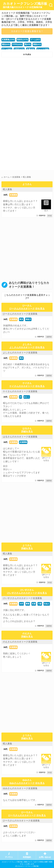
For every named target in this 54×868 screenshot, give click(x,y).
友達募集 (13, 195)
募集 (28, 604)
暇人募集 (7, 189)
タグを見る (27, 54)
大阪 (40, 604)
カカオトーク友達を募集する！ (27, 31)
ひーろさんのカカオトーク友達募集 (21, 821)
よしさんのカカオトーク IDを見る (27, 347)
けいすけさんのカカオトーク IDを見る (27, 593)
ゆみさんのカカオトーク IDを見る (27, 783)
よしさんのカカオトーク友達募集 (20, 353)
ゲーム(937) (35, 40)
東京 (21, 319)
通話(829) (6, 44)
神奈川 (28, 319)
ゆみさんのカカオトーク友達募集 (20, 788)
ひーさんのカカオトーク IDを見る (27, 309)
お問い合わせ (45, 857)
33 (20, 397)
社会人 (47, 604)
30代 (5, 195)
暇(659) (28, 44)
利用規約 (27, 857)
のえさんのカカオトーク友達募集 (20, 642)
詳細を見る (27, 431)
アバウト (9, 857)
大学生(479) (19, 49)
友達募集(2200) (8, 40)
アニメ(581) (7, 49)
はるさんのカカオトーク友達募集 (20, 437)
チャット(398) (43, 49)
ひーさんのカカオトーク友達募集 (20, 314)
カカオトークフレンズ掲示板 (25, 5)
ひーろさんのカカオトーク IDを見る (27, 815)
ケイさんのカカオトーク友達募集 (20, 391)
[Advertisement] (27, 87)
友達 (34, 604)
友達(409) (31, 49)
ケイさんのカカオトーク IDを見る (27, 386)
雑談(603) (37, 44)
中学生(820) (17, 44)
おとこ (27, 397)
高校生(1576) (22, 40)
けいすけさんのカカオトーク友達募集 (22, 598)
